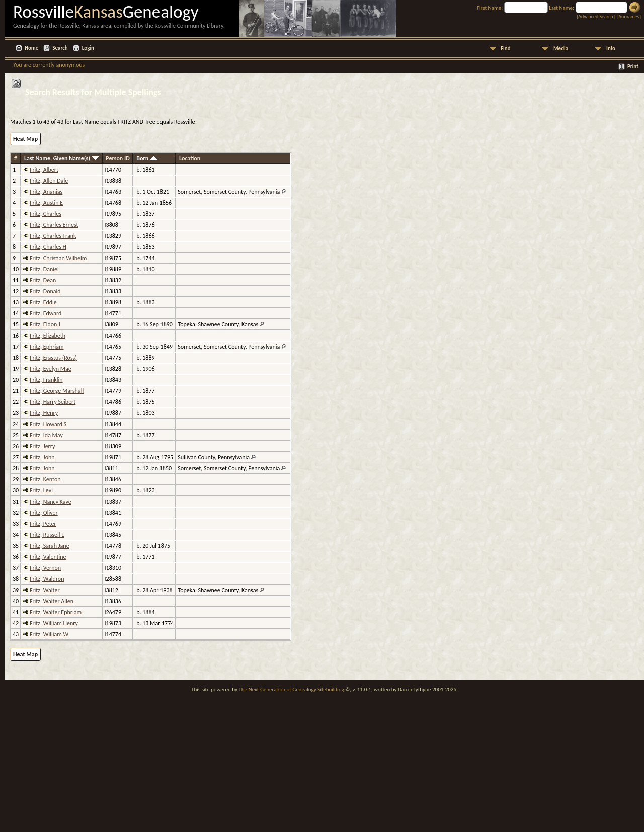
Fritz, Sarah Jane (50, 546)
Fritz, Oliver (44, 513)
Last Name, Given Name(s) (62, 158)
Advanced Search (595, 16)
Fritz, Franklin (46, 380)
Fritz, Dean (43, 280)
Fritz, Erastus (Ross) (53, 358)
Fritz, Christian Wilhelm (58, 258)
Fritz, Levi (41, 490)
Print (633, 67)
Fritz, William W (49, 634)
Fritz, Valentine (48, 557)
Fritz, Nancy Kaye (51, 502)
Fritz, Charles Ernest (54, 225)
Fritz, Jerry (43, 446)
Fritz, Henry (44, 413)
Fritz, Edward (46, 313)
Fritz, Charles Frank (53, 236)
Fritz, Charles (46, 214)
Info (611, 49)
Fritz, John (42, 457)
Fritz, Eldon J (45, 324)
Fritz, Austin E (46, 203)
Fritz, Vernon (45, 568)
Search (60, 48)
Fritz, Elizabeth (48, 336)
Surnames (629, 16)
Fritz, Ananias (46, 192)
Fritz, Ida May (46, 435)
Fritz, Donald (45, 291)
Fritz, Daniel (44, 269)
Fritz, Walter (45, 590)
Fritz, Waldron (47, 579)
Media (561, 49)
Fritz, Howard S (48, 424)
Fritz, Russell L (47, 535)
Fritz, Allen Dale (49, 181)
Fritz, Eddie (43, 302)
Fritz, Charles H (48, 247)
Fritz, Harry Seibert (53, 402)
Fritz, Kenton (45, 479)
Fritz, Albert (44, 170)
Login (88, 48)
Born (147, 158)
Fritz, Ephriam (47, 347)
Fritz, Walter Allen (52, 601)
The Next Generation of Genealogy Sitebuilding (291, 689)
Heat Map (25, 139)
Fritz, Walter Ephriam (56, 612)
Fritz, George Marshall (57, 391)
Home (31, 48)
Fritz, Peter (43, 524)
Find (506, 49)
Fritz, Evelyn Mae (51, 369)
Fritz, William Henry (54, 623)
